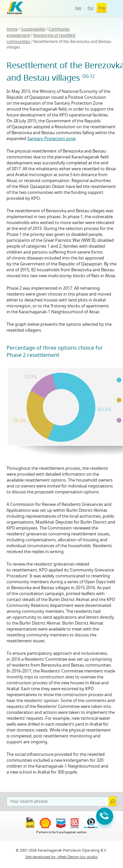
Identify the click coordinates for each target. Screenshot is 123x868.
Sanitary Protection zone (51, 138)
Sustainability (33, 29)
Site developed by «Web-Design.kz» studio (61, 857)
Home (12, 29)
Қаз (78, 8)
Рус (91, 8)
